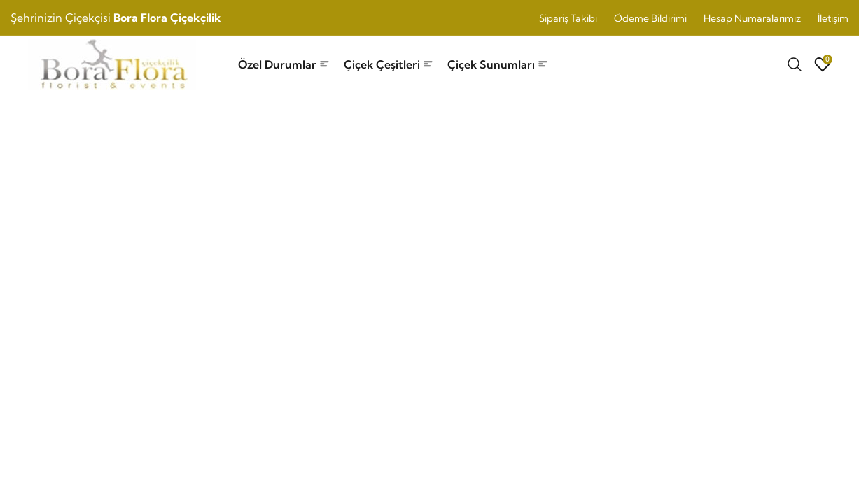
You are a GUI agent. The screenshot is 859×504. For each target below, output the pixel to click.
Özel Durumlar (284, 64)
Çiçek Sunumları (498, 64)
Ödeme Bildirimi (650, 18)
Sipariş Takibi (568, 18)
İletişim (833, 18)
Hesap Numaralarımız (752, 18)
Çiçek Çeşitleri (389, 64)
